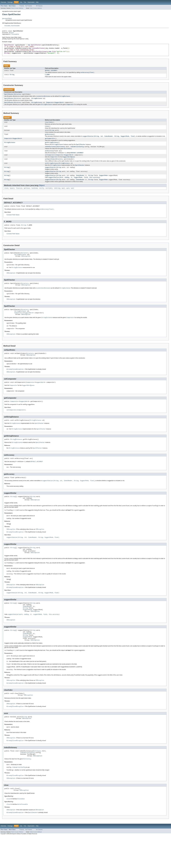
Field (12, 8)
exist (47, 136)
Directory (18, 98)
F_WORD (47, 78)
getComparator (50, 144)
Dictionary (61, 153)
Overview (3, 2)
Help (37, 2)
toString (57, 197)
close (47, 131)
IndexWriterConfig (77, 153)
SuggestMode (103, 184)
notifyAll (49, 197)
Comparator (50, 107)
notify (42, 197)
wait (63, 197)
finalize (19, 197)
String (12, 78)
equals (12, 197)
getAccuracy (49, 140)
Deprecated (31, 2)
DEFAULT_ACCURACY (51, 74)
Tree (25, 2)
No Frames (29, 6)
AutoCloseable (15, 26)
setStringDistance (52, 171)
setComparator (50, 162)
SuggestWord (59, 107)
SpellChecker (9, 98)
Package (10, 2)
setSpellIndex (50, 166)
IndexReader (80, 184)
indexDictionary (51, 153)
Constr (16, 8)
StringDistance (37, 103)
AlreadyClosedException (15, 384)
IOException (26, 267)
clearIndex (49, 127)
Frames (22, 6)
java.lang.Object (7, 19)
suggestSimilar (50, 175)
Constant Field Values (13, 224)
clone (6, 197)
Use (21, 2)
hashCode (35, 197)
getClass (27, 197)
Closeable (7, 26)
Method (21, 8)
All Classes (39, 6)
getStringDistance (52, 149)
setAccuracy (49, 158)
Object (11, 33)
